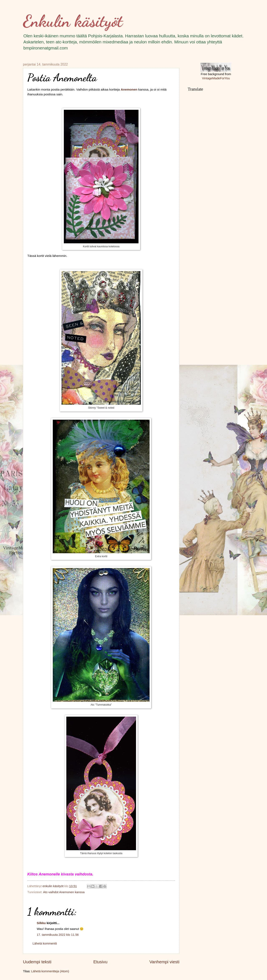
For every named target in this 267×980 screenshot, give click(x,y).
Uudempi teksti (37, 962)
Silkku (41, 923)
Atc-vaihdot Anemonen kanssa (64, 892)
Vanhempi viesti (164, 962)
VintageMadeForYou (216, 78)
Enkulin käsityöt (73, 21)
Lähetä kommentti (45, 943)
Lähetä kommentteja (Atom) (50, 971)
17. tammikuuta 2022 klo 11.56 (58, 935)
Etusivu (100, 962)
